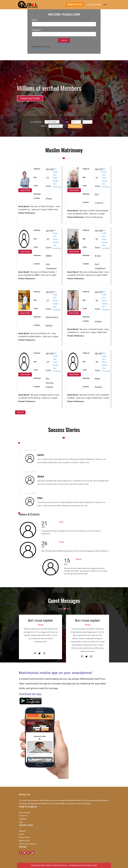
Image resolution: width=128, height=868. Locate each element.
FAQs (21, 822)
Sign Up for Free (38, 49)
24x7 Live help (25, 812)
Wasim (79, 559)
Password (37, 30)
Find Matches (75, 126)
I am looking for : (36, 122)
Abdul (40, 476)
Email (35, 20)
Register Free (75, 4)
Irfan (40, 498)
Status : (44, 126)
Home (21, 834)
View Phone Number (56, 178)
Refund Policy (24, 841)
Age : (68, 122)
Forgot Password (64, 44)
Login (105, 4)
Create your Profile (30, 98)
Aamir (41, 455)
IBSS (95, 865)
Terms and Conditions (28, 844)
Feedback (23, 819)
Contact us (23, 816)
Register (22, 831)
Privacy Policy (24, 837)
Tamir (62, 542)
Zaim (61, 522)
